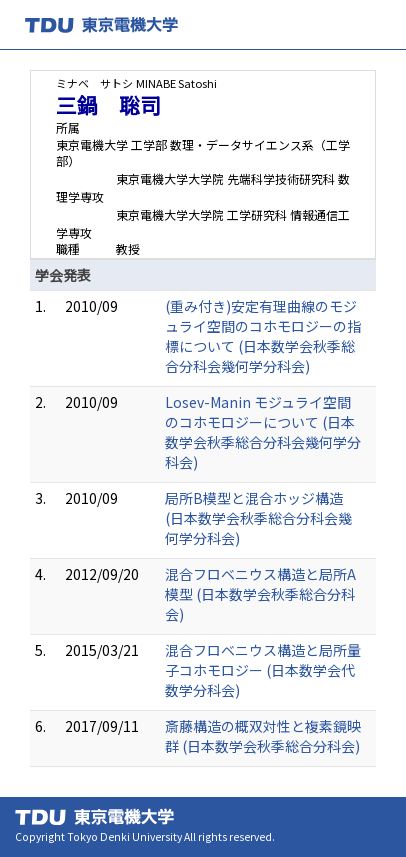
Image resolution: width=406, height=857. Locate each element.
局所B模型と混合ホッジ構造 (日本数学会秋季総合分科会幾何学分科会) (258, 518)
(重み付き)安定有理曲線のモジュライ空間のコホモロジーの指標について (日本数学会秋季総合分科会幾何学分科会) (263, 336)
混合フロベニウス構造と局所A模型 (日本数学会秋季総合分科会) (260, 594)
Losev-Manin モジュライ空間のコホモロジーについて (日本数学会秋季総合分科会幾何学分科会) (263, 432)
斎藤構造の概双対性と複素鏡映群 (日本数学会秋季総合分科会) (263, 736)
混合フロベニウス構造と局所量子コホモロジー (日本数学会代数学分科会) (263, 670)
